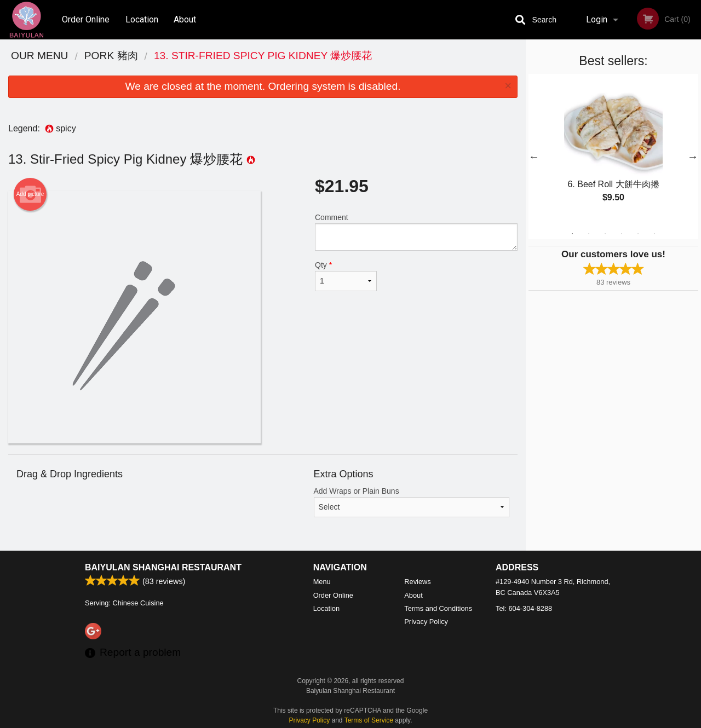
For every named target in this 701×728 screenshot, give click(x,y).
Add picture (30, 194)
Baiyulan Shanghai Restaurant (163, 567)
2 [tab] (589, 234)
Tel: (524, 608)
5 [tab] (638, 234)
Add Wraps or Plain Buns (412, 502)
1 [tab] (572, 234)
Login (597, 19)
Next (693, 157)
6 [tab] (654, 234)
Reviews (417, 582)
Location (142, 19)
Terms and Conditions (438, 608)
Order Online (86, 19)
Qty (346, 276)
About (185, 19)
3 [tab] (605, 234)
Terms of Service (369, 720)
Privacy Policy (426, 622)
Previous (534, 157)
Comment (416, 232)
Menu (322, 582)
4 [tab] (622, 234)
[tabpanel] (613, 150)
